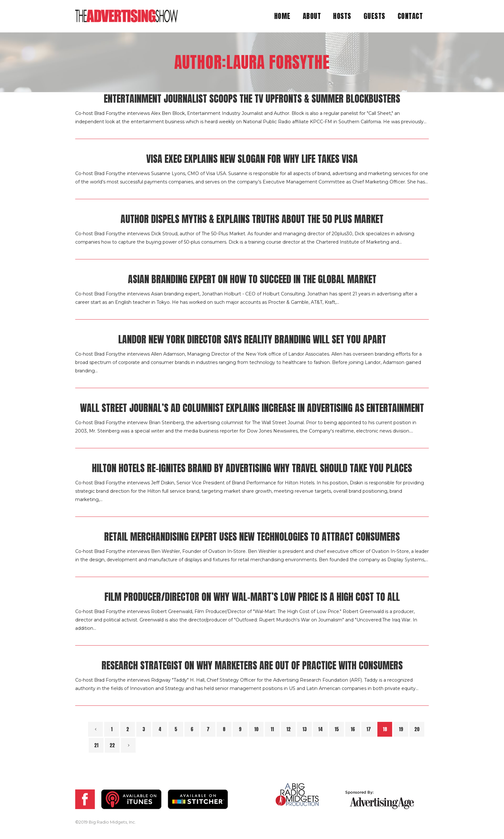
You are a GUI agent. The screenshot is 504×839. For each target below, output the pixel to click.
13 (305, 729)
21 (96, 745)
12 (288, 729)
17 (369, 729)
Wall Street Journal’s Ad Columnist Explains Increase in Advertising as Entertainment (252, 408)
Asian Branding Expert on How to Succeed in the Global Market (252, 279)
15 (337, 729)
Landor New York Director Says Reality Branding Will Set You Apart (252, 339)
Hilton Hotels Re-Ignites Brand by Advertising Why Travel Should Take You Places (252, 468)
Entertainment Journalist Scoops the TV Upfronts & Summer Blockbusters (252, 99)
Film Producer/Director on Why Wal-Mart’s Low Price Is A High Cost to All (252, 597)
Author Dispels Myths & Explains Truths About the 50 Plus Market (252, 219)
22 (112, 745)
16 (353, 729)
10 (256, 729)
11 (272, 729)
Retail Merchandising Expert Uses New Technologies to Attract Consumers (252, 537)
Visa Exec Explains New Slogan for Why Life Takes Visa (252, 159)
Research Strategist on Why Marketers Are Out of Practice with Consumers (252, 665)
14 (320, 729)
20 (417, 729)
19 (401, 729)
